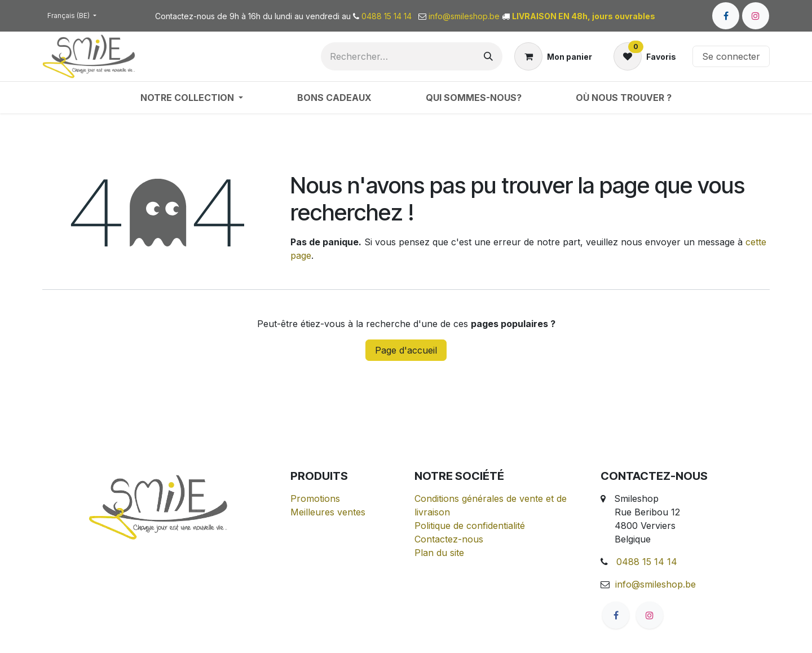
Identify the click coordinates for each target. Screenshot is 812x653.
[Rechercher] (488, 56)
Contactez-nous (449, 539)
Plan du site (439, 553)
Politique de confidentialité (470, 526)
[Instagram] (756, 16)
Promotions (315, 498)
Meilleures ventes (328, 512)
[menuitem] (192, 98)
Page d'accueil (406, 350)
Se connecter (731, 56)
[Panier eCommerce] (553, 56)
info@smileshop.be (656, 584)
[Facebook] (726, 16)
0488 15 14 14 (647, 562)
